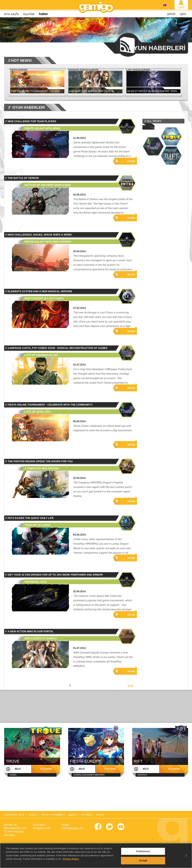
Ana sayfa (11, 14)
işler (183, 14)
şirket (171, 14)
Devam (131, 161)
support (72, 815)
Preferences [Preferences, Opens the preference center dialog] (143, 853)
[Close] (186, 857)
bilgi (18, 769)
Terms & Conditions (52, 815)
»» (130, 685)
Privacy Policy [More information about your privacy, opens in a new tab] (71, 861)
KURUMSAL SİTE (14, 815)
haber (43, 14)
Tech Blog (86, 815)
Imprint (100, 815)
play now (46, 769)
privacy (33, 815)
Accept (143, 862)
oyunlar (29, 14)
